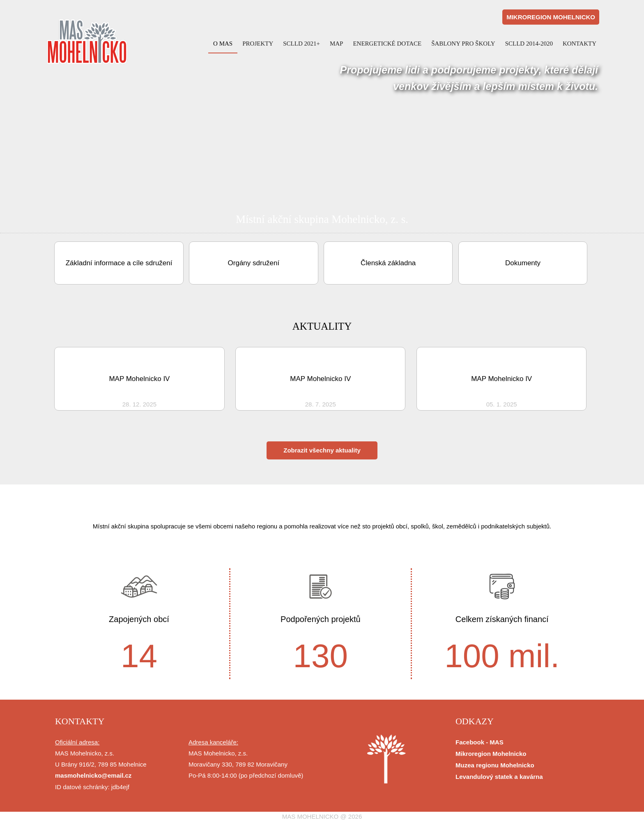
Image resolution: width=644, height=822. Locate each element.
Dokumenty (523, 263)
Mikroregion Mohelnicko (491, 754)
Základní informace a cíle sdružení (119, 263)
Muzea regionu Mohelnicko (495, 765)
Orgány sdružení (254, 263)
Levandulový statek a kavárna (499, 777)
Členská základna (388, 263)
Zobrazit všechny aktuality (322, 450)
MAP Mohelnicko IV (139, 379)
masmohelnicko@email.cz (93, 775)
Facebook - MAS (480, 742)
